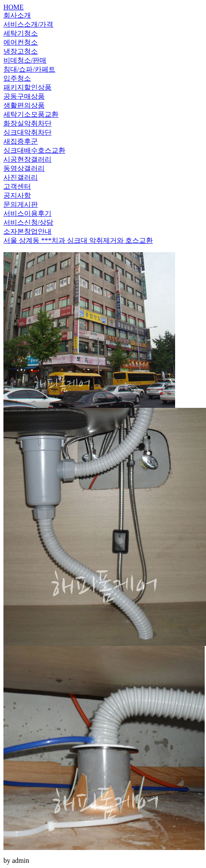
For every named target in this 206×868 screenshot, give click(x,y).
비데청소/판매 (25, 60)
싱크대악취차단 (27, 132)
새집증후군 (21, 141)
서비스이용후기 (27, 213)
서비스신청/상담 (28, 222)
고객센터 (17, 186)
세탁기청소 (21, 33)
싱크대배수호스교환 (34, 150)
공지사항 (17, 195)
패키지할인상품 (27, 87)
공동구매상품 (24, 96)
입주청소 (17, 78)
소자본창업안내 (27, 231)
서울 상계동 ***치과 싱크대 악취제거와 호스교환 (78, 240)
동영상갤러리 (24, 168)
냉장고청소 (21, 51)
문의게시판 (21, 204)
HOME (14, 7)
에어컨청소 (21, 42)
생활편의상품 (24, 105)
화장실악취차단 (27, 123)
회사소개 (17, 15)
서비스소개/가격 (28, 24)
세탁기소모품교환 (31, 114)
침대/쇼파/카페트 (29, 69)
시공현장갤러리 (27, 159)
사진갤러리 (21, 177)
